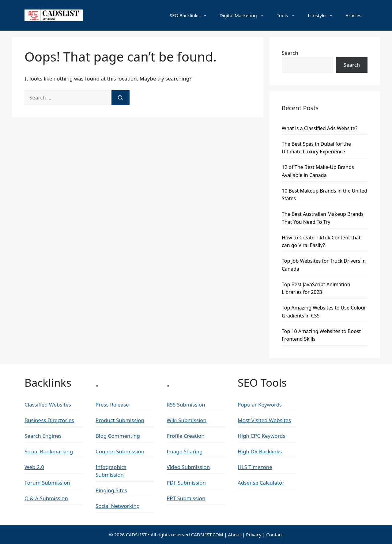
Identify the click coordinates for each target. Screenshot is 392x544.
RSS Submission (186, 405)
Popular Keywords (260, 405)
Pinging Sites (111, 490)
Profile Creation (186, 436)
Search (290, 53)
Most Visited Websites (264, 420)
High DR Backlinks (260, 451)
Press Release (112, 405)
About (235, 535)
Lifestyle (324, 15)
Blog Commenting (118, 436)
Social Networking (118, 506)
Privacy (254, 535)
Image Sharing (185, 451)
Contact (274, 535)
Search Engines (43, 436)
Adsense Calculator (261, 483)
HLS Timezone (255, 467)
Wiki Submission (187, 420)
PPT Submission (186, 498)
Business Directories (49, 420)
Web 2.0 (34, 467)
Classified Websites (48, 405)
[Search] (121, 98)
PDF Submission (186, 483)
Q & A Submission (46, 498)
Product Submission (120, 420)
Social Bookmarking (49, 451)
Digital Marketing (245, 15)
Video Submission (188, 467)
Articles (353, 15)
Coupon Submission (120, 451)
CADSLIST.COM (207, 535)
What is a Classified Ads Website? (320, 128)
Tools (289, 15)
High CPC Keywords (262, 436)
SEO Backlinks (192, 15)
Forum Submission (47, 483)
